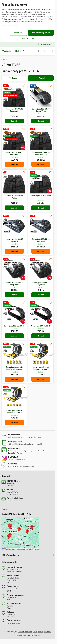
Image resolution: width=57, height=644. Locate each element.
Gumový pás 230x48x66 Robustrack (14, 153)
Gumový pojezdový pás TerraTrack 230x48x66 (14, 368)
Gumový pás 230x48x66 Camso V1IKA (41, 110)
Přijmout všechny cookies (41, 33)
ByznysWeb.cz (35, 635)
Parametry (41, 78)
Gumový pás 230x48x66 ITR (41, 326)
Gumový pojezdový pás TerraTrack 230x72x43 (14, 412)
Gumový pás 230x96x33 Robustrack (14, 110)
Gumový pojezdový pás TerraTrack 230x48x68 (41, 368)
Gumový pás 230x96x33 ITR (14, 326)
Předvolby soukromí (25, 632)
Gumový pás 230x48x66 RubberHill (41, 240)
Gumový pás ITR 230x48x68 (41, 196)
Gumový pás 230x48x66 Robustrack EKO (41, 153)
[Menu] (52, 51)
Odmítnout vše (18, 33)
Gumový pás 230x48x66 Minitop (14, 197)
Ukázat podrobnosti (28, 38)
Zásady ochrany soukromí (42, 632)
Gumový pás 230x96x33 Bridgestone (14, 284)
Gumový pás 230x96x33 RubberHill (14, 240)
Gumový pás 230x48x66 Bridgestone (41, 284)
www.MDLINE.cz (13, 51)
